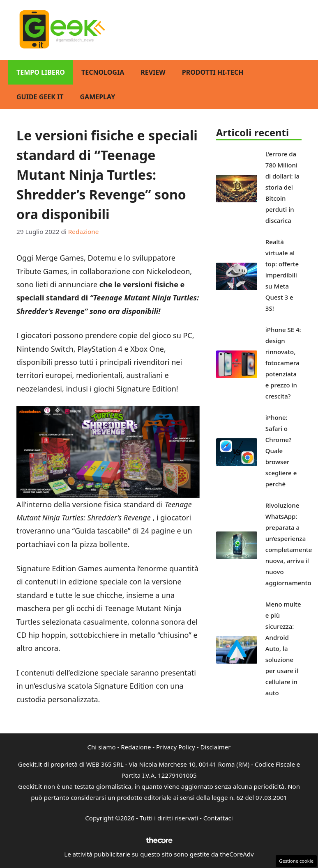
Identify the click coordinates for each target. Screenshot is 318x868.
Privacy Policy (176, 747)
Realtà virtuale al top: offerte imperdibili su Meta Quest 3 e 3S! (282, 275)
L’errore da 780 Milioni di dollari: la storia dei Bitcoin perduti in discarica (282, 187)
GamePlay (97, 97)
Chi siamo (102, 747)
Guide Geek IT (40, 97)
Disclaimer (215, 747)
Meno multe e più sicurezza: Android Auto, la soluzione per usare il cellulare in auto (283, 648)
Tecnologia (103, 72)
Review (153, 72)
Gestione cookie (296, 861)
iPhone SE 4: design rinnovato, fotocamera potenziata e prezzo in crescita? (283, 363)
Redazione (136, 747)
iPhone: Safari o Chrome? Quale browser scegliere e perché (281, 451)
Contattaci (218, 818)
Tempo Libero (41, 72)
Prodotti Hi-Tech (213, 72)
